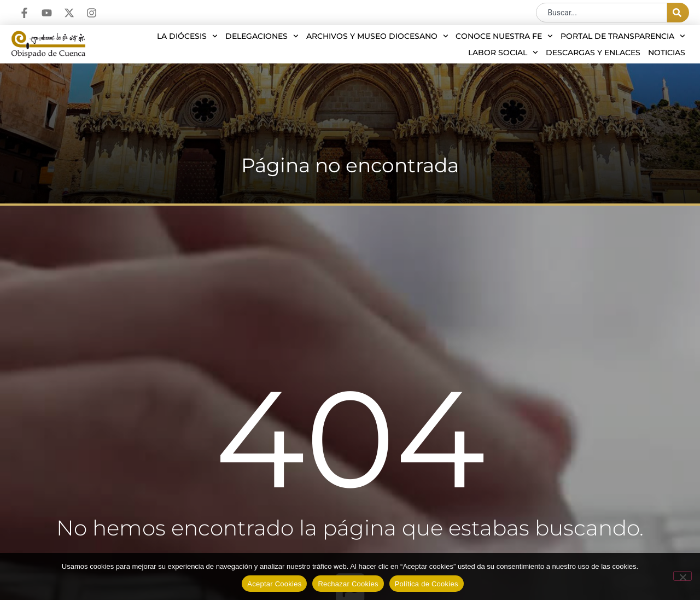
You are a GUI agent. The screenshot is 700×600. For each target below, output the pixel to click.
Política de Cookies (427, 584)
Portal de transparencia (623, 36)
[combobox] (602, 13)
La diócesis (187, 36)
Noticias (667, 53)
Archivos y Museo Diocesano (377, 36)
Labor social (503, 53)
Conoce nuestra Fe (504, 36)
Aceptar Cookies (274, 584)
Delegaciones (262, 36)
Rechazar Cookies (348, 584)
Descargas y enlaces (593, 53)
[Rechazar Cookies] (682, 576)
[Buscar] (678, 13)
